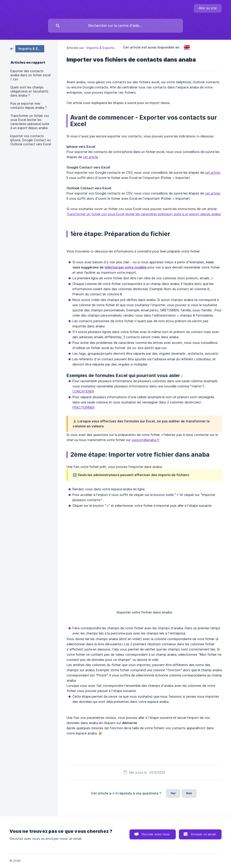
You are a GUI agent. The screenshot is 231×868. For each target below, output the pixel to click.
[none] (208, 8)
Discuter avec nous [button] (156, 834)
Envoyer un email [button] (203, 834)
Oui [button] (173, 793)
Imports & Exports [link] (101, 48)
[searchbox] (115, 26)
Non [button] (189, 793)
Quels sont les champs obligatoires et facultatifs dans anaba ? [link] (29, 91)
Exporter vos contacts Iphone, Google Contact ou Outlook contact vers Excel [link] (31, 140)
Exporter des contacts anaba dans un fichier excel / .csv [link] (30, 75)
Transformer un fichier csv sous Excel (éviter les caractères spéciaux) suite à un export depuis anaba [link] (30, 122)
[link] (27, 48)
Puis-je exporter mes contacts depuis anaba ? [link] (29, 106)
